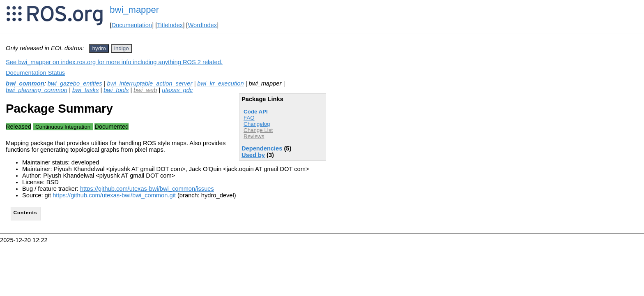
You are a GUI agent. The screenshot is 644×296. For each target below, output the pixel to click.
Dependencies (262, 148)
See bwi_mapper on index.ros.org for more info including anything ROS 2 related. (114, 62)
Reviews (254, 136)
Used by (253, 155)
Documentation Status (35, 73)
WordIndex (202, 25)
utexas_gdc (177, 90)
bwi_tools (116, 90)
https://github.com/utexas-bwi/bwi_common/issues (147, 189)
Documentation (132, 25)
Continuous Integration (63, 127)
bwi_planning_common (37, 90)
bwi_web (145, 90)
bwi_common (25, 83)
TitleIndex (170, 25)
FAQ (249, 118)
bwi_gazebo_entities (75, 83)
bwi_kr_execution (220, 83)
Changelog (257, 124)
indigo (122, 48)
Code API (256, 112)
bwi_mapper (134, 10)
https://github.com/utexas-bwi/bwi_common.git (114, 195)
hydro (99, 48)
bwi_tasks (85, 90)
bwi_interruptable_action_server (150, 83)
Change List (258, 130)
